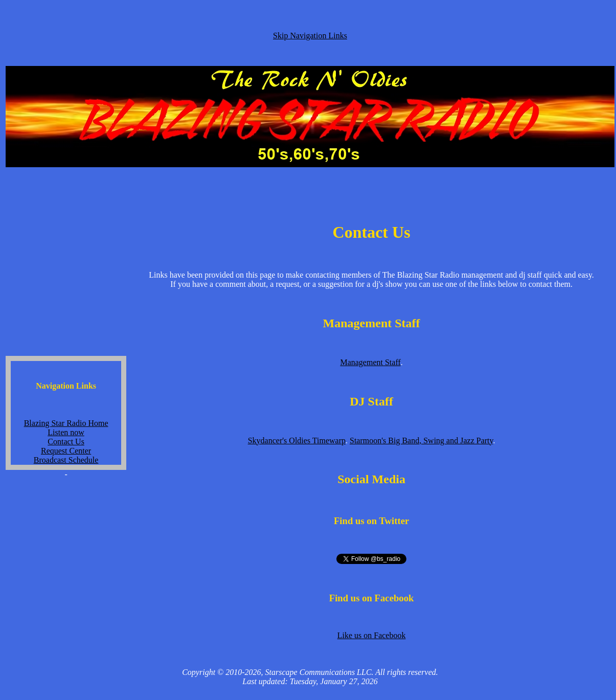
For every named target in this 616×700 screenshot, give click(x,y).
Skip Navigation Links (310, 36)
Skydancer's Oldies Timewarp (297, 441)
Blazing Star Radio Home (66, 423)
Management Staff (370, 362)
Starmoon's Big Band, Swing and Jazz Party (421, 441)
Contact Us (66, 442)
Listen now (66, 432)
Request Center (66, 451)
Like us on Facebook (372, 635)
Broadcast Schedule (66, 460)
